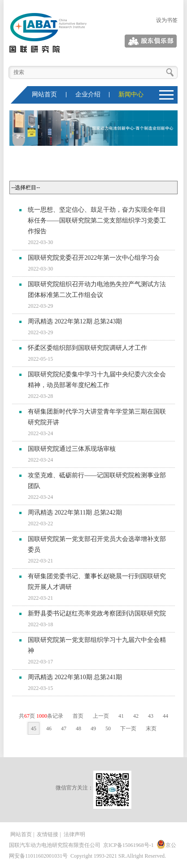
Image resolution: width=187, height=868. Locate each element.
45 (34, 728)
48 (78, 728)
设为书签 (167, 20)
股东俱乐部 (164, 41)
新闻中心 (131, 94)
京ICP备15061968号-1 (128, 845)
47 (64, 728)
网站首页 (44, 94)
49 (93, 728)
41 (121, 716)
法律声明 (74, 834)
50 (108, 728)
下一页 (128, 728)
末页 (151, 728)
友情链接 (48, 834)
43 (151, 716)
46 (49, 728)
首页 (78, 716)
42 (136, 716)
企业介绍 (88, 94)
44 (165, 716)
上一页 (101, 716)
